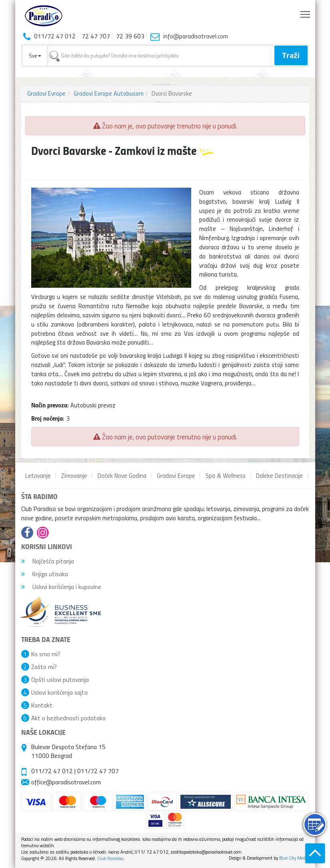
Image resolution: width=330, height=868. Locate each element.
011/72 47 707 (98, 771)
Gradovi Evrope (46, 93)
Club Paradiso (110, 858)
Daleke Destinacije (279, 475)
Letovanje (38, 475)
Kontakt (42, 705)
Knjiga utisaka (45, 574)
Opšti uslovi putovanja (60, 680)
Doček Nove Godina (122, 475)
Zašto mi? (44, 667)
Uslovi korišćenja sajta (59, 692)
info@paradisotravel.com (196, 36)
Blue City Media (294, 858)
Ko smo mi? (46, 654)
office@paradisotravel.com (66, 782)
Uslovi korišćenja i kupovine (61, 587)
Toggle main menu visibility (306, 12)
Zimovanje (74, 475)
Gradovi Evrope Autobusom (109, 93)
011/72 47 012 (52, 771)
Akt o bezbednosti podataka (68, 718)
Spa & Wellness (226, 475)
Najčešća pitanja (48, 561)
